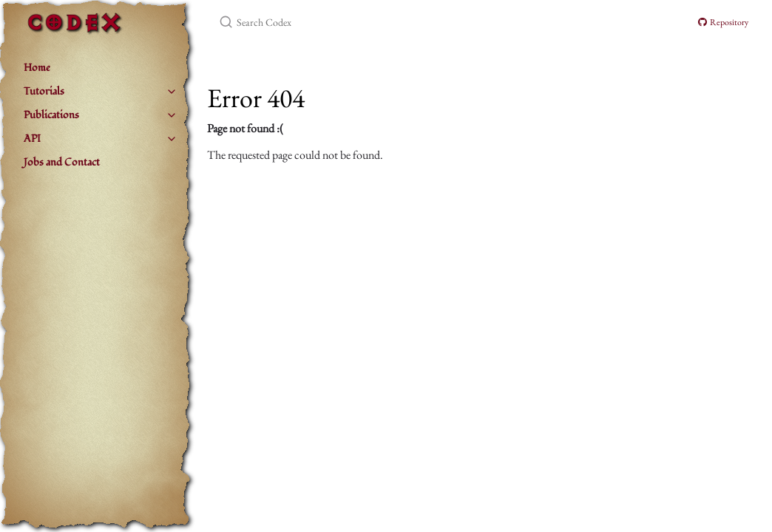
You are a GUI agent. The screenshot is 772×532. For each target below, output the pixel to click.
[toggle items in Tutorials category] (172, 92)
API (32, 139)
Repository (723, 22)
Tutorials (44, 91)
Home (37, 68)
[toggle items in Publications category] (172, 115)
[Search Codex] (393, 22)
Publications (51, 115)
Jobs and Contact (62, 162)
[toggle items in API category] (172, 139)
